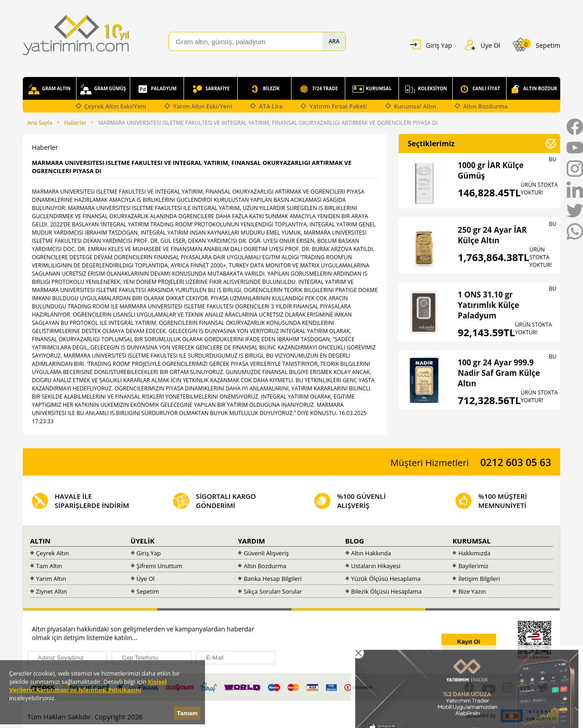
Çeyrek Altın (52, 553)
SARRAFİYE (211, 89)
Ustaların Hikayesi (376, 566)
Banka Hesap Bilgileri (273, 579)
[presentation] (361, 642)
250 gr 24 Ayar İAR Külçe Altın (492, 235)
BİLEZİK (264, 89)
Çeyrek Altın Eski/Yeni (115, 106)
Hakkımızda (474, 553)
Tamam (187, 713)
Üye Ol (146, 579)
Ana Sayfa (40, 123)
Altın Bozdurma (485, 106)
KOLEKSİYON (426, 89)
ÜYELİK (143, 541)
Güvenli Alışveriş (266, 553)
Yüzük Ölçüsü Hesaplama (386, 579)
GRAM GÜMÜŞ (103, 89)
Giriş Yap (149, 553)
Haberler (75, 123)
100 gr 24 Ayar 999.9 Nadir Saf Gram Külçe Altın (499, 373)
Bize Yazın (472, 591)
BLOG (355, 541)
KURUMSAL (372, 89)
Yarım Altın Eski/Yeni (203, 106)
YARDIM (251, 541)
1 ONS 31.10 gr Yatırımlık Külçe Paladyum (488, 305)
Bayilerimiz (473, 566)
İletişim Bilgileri (479, 579)
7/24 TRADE (318, 89)
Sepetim (148, 591)
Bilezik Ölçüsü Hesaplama (386, 591)
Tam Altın (49, 566)
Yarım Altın (51, 579)
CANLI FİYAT (479, 89)
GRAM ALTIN (49, 89)
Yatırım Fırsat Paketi (338, 106)
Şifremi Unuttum (160, 566)
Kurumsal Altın (415, 106)
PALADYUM (157, 89)
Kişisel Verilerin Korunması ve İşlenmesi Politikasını (88, 686)
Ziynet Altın (51, 591)
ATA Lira (271, 106)
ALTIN (40, 541)
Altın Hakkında (371, 553)
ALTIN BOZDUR (533, 89)
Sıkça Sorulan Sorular (273, 591)
